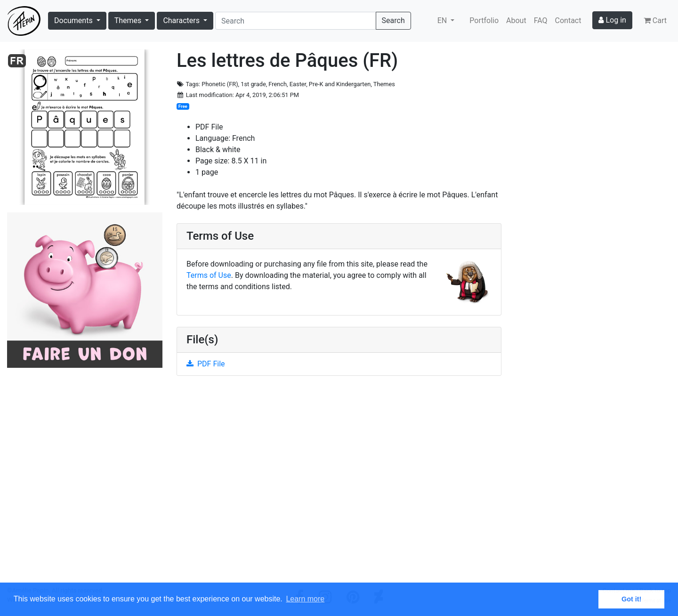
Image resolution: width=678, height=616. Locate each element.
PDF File (206, 364)
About (516, 20)
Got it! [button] (631, 599)
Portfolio (484, 20)
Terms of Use (209, 275)
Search (393, 20)
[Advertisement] (339, 485)
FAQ (541, 20)
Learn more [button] (305, 599)
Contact (568, 20)
